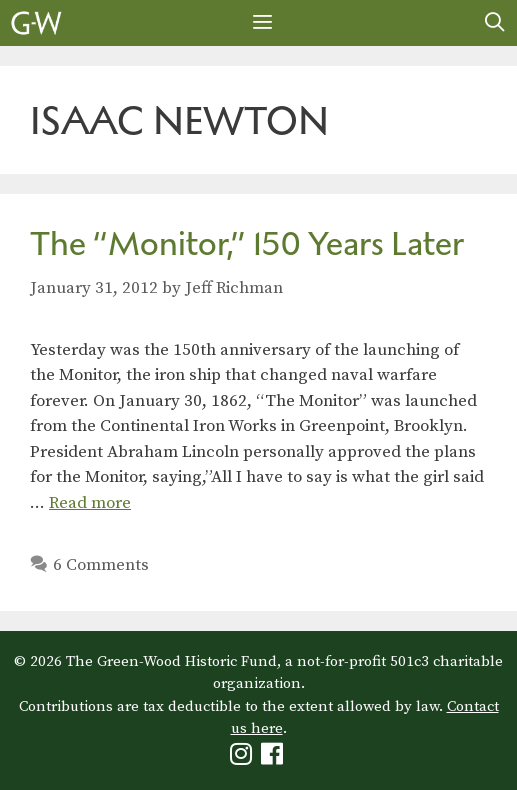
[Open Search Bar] (495, 23)
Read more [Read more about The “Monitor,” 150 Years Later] (90, 503)
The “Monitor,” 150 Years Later (247, 243)
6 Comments (101, 565)
